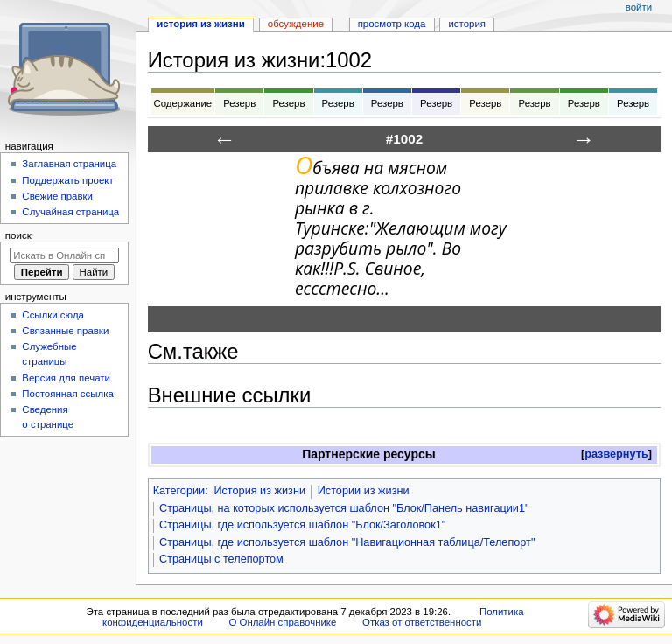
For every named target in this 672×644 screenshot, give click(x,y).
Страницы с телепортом (221, 559)
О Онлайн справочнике (282, 622)
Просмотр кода (392, 24)
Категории (179, 491)
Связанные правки (65, 331)
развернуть (616, 454)
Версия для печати (66, 378)
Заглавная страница (69, 164)
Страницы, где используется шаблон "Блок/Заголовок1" (302, 525)
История (467, 24)
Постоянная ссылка (67, 394)
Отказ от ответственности (422, 622)
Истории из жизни (364, 491)
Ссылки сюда (53, 315)
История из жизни (259, 491)
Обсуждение (296, 24)
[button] (616, 455)
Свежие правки (57, 196)
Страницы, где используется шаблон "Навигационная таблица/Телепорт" (347, 542)
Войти (639, 7)
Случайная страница (70, 212)
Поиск (18, 235)
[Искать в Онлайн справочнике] (64, 255)
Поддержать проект (67, 180)
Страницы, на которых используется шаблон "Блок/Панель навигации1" (344, 508)
